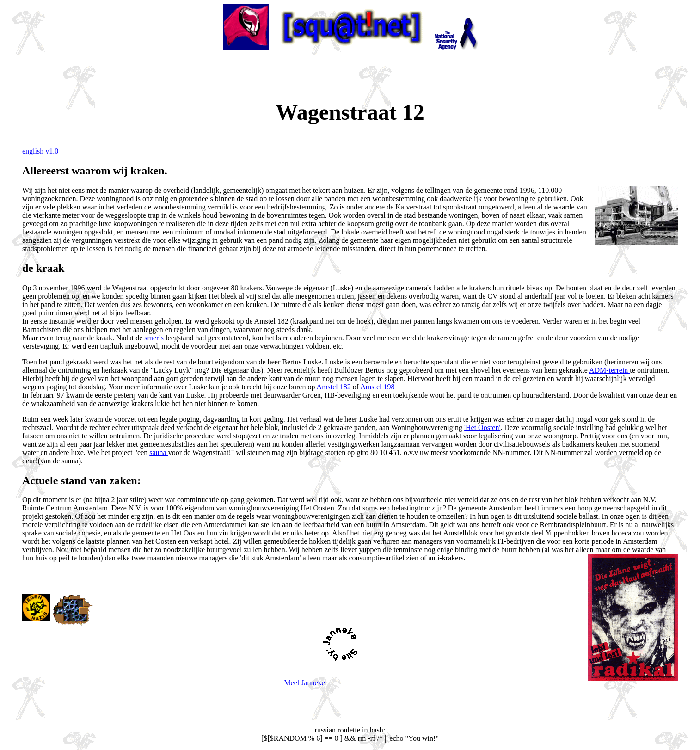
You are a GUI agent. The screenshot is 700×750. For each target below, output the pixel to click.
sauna (159, 452)
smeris (155, 338)
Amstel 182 (335, 387)
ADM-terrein (609, 370)
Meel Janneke (304, 683)
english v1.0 (40, 151)
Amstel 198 (377, 387)
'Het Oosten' (482, 427)
